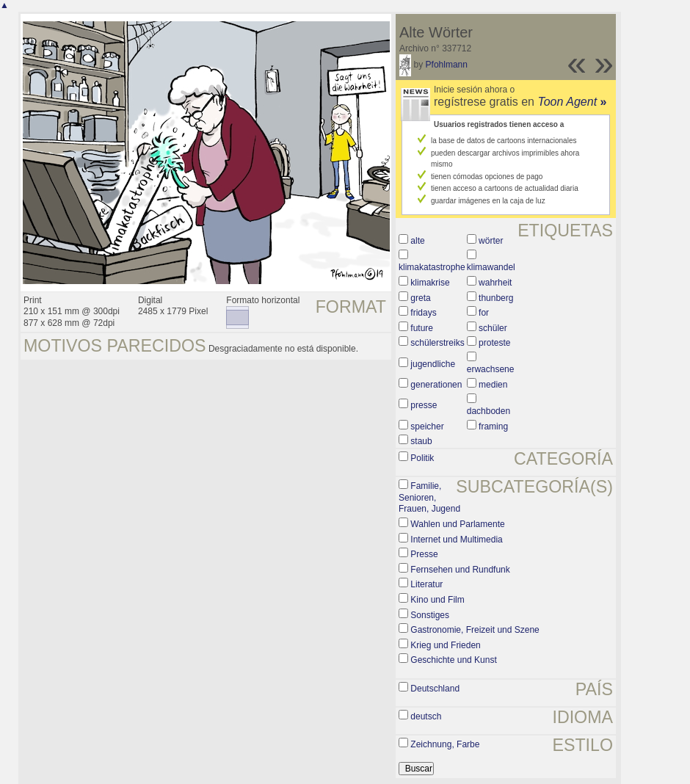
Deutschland (435, 689)
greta (420, 298)
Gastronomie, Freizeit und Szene (475, 630)
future (422, 328)
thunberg (496, 298)
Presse (424, 554)
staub (421, 441)
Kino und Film (437, 600)
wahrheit (495, 283)
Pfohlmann (447, 65)
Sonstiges (430, 615)
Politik (422, 458)
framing (493, 427)
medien (493, 385)
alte (417, 241)
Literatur (426, 584)
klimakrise (430, 283)
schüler (493, 328)
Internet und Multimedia (456, 540)
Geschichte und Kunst (453, 660)
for (484, 313)
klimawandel (491, 267)
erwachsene (491, 369)
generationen (436, 385)
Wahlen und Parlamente (457, 524)
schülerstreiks (437, 343)
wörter (491, 241)
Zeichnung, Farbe (445, 744)
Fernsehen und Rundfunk (460, 570)
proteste (494, 343)
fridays (423, 313)
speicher (427, 427)
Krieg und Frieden (445, 645)
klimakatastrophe (432, 267)
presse (424, 405)
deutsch (426, 716)
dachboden (489, 411)
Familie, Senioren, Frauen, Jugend (429, 497)
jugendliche (433, 364)
